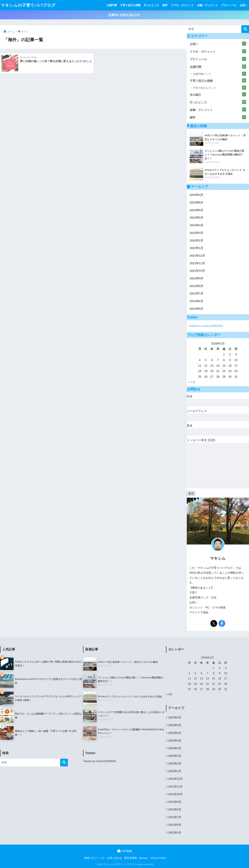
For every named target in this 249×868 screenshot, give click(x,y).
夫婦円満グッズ (220, 74)
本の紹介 (218, 94)
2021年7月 (197, 294)
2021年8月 (197, 286)
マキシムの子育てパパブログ (28, 5)
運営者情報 (130, 858)
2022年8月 (197, 203)
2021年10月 (197, 271)
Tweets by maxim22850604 (206, 326)
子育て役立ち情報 (130, 5)
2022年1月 (197, 248)
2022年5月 (197, 218)
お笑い (243, 5)
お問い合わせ (114, 858)
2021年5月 (197, 309)
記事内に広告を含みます (124, 15)
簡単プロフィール (95, 858)
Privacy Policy (158, 858)
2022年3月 (197, 233)
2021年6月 (197, 301)
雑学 (165, 5)
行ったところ (152, 5)
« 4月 (192, 382)
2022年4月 (197, 225)
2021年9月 (197, 278)
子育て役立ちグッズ (220, 88)
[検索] (245, 29)
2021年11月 (197, 263)
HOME (124, 851)
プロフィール (229, 5)
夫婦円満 (112, 5)
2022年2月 (197, 241)
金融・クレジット (207, 5)
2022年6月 (197, 210)
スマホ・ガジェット (182, 5)
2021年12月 (197, 256)
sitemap (143, 858)
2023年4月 (197, 195)
